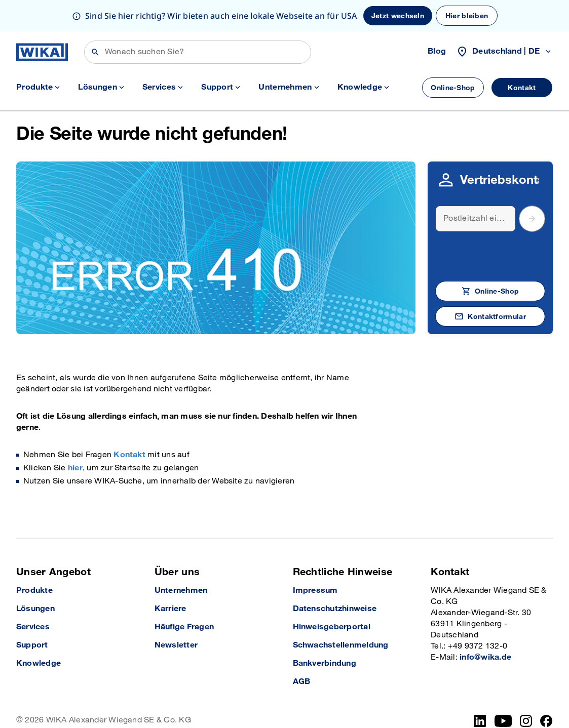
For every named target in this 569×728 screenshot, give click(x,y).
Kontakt (129, 423)
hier (75, 437)
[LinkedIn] (480, 690)
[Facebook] (546, 690)
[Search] (476, 187)
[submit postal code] (532, 187)
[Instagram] (526, 690)
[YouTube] (503, 690)
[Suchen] (198, 21)
